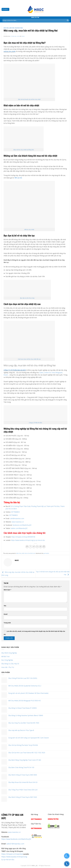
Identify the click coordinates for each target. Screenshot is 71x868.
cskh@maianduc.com (17, 518)
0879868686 (36, 828)
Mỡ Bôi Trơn (5, 657)
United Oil (47, 373)
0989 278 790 (35, 17)
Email (6, 614)
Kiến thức (6, 28)
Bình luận (7, 590)
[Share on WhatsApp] (27, 547)
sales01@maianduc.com (15, 844)
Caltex (41, 373)
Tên (5, 606)
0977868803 (15, 512)
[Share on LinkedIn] (44, 547)
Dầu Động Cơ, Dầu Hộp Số (10, 664)
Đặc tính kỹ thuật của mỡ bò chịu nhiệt (29, 99)
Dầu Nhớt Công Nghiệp (9, 653)
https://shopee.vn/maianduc (12, 854)
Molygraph (59, 373)
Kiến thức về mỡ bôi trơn (16, 28)
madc (23, 36)
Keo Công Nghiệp (7, 660)
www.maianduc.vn (18, 522)
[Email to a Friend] (37, 547)
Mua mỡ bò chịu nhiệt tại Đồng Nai (24, 150)
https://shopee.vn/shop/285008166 (23, 537)
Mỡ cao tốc (18, 178)
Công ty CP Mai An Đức (35, 423)
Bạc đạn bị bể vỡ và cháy (27, 298)
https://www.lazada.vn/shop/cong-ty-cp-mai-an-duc (28, 540)
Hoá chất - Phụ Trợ (8, 667)
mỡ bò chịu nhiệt (10, 51)
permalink (46, 553)
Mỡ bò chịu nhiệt (29, 230)
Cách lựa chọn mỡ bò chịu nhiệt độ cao (29, 359)
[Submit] (68, 20)
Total (53, 373)
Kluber (6, 375)
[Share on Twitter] (34, 547)
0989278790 (53, 819)
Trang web (7, 623)
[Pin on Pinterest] (41, 547)
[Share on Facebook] (30, 547)
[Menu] (5, 9)
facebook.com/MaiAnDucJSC (22, 525)
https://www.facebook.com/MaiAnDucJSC (16, 839)
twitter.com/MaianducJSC (19, 528)
